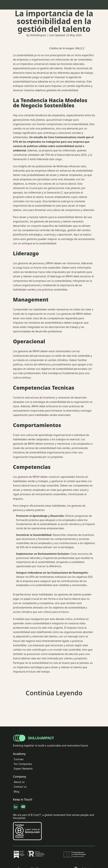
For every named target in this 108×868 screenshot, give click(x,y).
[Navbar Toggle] (93, 5)
